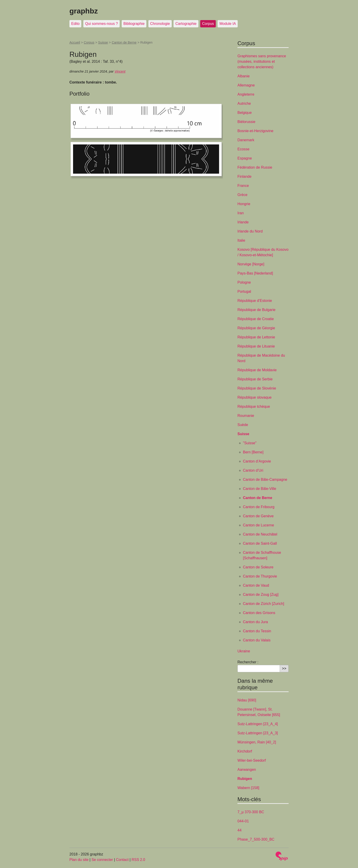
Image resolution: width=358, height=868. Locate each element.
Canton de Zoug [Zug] (261, 595)
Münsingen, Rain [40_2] (257, 742)
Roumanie (246, 416)
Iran (241, 213)
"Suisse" (250, 443)
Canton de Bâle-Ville (260, 489)
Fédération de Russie (255, 167)
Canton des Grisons (259, 613)
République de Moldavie (257, 370)
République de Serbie (255, 379)
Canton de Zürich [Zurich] (264, 604)
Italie (241, 240)
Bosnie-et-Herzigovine (255, 131)
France (243, 186)
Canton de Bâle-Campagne (265, 480)
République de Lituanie (256, 346)
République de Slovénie (257, 388)
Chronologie (160, 24)
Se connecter (102, 860)
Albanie (243, 76)
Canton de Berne (124, 42)
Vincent (120, 71)
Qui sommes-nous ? (101, 24)
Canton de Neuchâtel (260, 534)
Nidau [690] (247, 700)
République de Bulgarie (256, 310)
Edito (75, 24)
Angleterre (246, 94)
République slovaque (254, 397)
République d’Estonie (255, 301)
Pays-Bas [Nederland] (255, 273)
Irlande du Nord (250, 231)
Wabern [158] (248, 788)
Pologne (244, 282)
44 (240, 830)
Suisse (103, 42)
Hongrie (244, 204)
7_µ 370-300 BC (251, 812)
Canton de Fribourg (259, 507)
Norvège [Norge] (251, 264)
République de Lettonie (256, 337)
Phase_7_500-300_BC (256, 839)
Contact (122, 860)
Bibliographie (134, 24)
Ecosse (243, 149)
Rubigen (245, 779)
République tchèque (254, 407)
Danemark (246, 140)
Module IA (228, 24)
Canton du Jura (255, 622)
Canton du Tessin (257, 631)
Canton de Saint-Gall (260, 543)
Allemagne (246, 85)
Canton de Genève (258, 516)
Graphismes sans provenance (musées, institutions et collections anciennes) (262, 61)
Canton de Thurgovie (260, 576)
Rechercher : (248, 662)
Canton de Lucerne (258, 525)
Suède (243, 425)
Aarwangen (247, 770)
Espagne (245, 158)
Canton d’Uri (253, 470)
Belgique (245, 113)
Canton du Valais (257, 640)
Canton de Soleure (258, 567)
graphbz (84, 11)
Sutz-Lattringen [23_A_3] (258, 733)
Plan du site (79, 860)
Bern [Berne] (253, 452)
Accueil (75, 42)
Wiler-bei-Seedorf (252, 760)
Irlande (243, 222)
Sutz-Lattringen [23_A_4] (258, 724)
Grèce (242, 195)
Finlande (244, 176)
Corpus (208, 24)
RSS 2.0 (138, 860)
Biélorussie (246, 122)
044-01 (243, 821)
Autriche (244, 103)
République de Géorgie (256, 328)
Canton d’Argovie (257, 461)
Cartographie (186, 24)
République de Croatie (256, 319)
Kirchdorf (245, 751)
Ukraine (244, 651)
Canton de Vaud (256, 585)
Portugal (244, 292)
